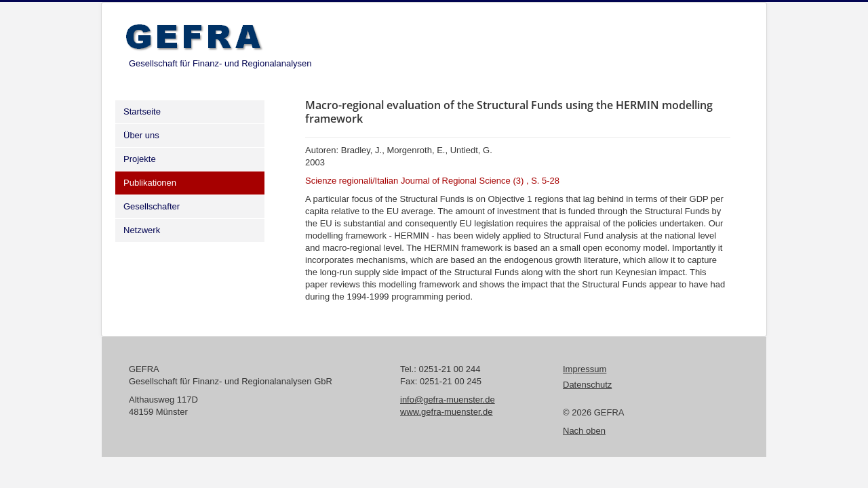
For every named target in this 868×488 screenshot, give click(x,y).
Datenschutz (587, 385)
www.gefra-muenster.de (447, 412)
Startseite (142, 111)
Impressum (585, 369)
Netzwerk (142, 230)
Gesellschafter (152, 206)
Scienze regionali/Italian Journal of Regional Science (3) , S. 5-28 (432, 181)
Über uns (141, 135)
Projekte (140, 159)
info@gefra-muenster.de (448, 400)
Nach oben (584, 431)
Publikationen (150, 183)
